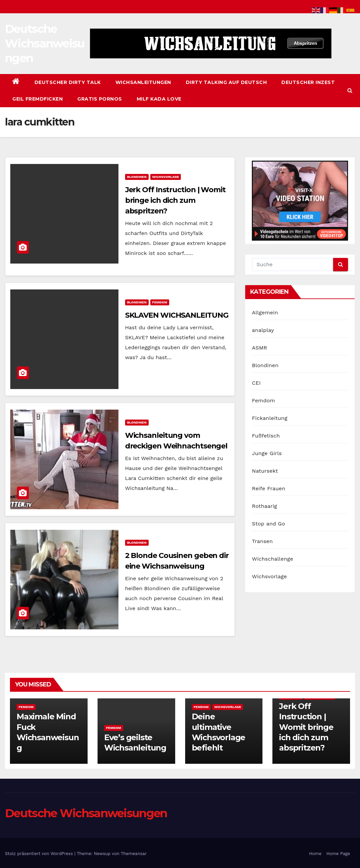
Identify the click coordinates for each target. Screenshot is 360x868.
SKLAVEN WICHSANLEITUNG (177, 315)
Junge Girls (267, 453)
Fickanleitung (270, 418)
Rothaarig (264, 506)
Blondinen (137, 177)
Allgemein (265, 313)
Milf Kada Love (159, 99)
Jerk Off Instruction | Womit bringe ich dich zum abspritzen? (175, 200)
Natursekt (265, 471)
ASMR (259, 348)
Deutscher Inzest (308, 82)
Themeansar (134, 854)
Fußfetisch (266, 436)
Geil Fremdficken (37, 99)
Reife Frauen (268, 488)
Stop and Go (268, 524)
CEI (256, 383)
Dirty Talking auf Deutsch (226, 82)
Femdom (160, 302)
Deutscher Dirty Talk (68, 82)
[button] (350, 90)
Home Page (338, 854)
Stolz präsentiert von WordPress (40, 854)
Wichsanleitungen (143, 82)
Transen (262, 541)
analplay (263, 330)
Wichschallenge (272, 559)
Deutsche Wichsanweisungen (45, 43)
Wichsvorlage (166, 177)
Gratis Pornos (100, 99)
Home (315, 854)
